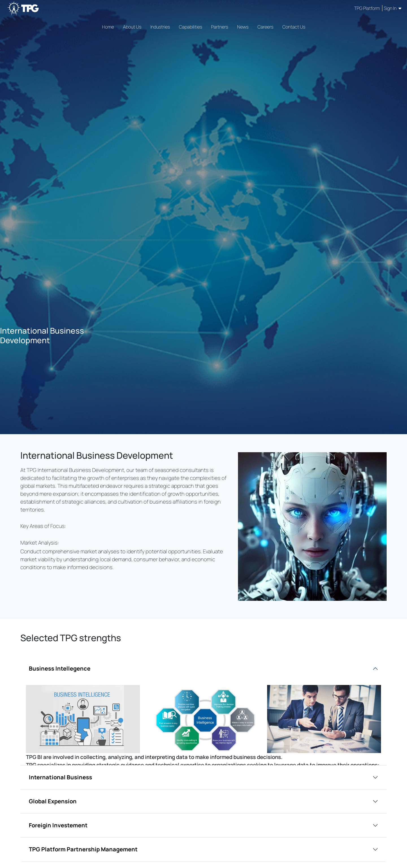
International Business (60, 777)
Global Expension (53, 801)
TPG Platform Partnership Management (83, 849)
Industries (160, 27)
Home (108, 27)
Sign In (393, 8)
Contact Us (294, 27)
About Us (132, 27)
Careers (265, 27)
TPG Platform (367, 8)
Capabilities (190, 27)
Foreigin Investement (58, 825)
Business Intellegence (60, 668)
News (243, 27)
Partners (220, 27)
